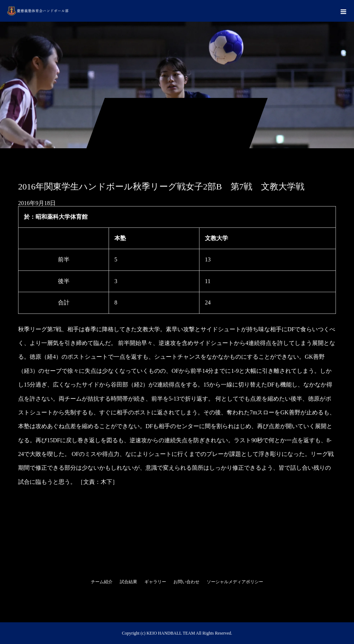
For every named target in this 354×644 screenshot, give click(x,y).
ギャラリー (155, 582)
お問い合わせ (186, 582)
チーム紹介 (102, 582)
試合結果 (128, 582)
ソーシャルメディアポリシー (235, 582)
